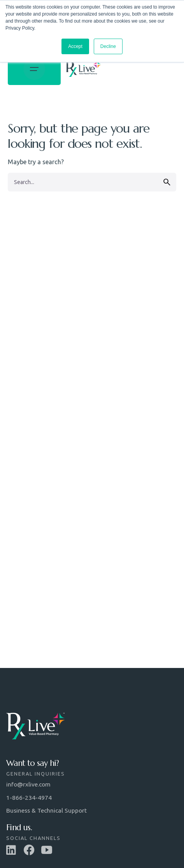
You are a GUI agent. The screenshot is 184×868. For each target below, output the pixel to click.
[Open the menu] (34, 69)
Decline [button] (108, 46)
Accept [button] (75, 46)
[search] (167, 182)
